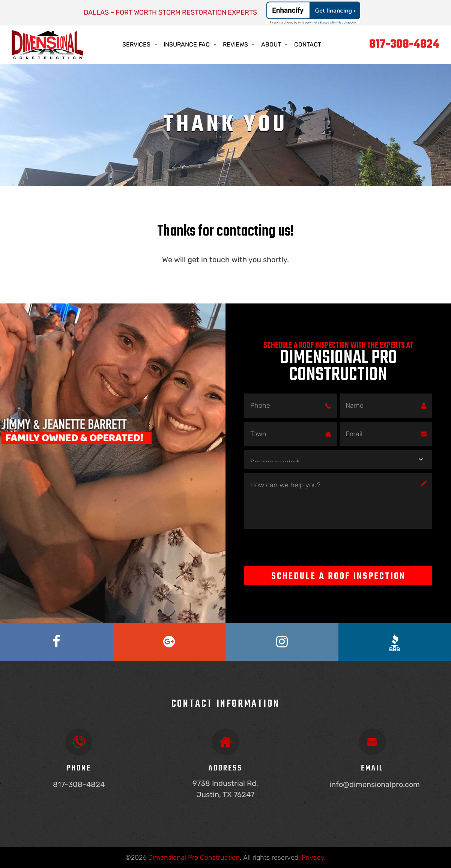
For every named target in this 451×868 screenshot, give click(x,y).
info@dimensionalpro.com (375, 784)
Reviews (235, 44)
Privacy (313, 857)
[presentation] (301, 548)
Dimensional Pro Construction (194, 857)
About (271, 44)
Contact (308, 44)
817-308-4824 (404, 44)
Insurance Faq (187, 44)
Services (136, 44)
